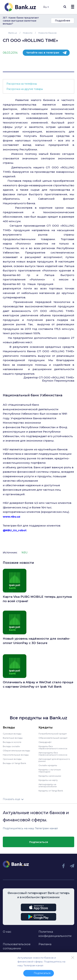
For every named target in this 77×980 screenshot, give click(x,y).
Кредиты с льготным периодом (50, 771)
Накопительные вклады (16, 755)
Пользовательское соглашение (17, 946)
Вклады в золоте (12, 742)
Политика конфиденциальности (53, 934)
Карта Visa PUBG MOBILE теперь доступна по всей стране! (37, 599)
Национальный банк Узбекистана (33, 395)
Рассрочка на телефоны (22, 84)
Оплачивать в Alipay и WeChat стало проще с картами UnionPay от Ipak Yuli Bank (38, 684)
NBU (24, 553)
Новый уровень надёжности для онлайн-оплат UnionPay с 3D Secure (36, 641)
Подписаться (39, 842)
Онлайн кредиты (48, 765)
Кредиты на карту (48, 780)
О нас (7, 932)
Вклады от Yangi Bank (14, 763)
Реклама (45, 944)
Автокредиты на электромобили (48, 785)
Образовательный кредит (53, 738)
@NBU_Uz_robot (15, 530)
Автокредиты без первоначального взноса (53, 754)
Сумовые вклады (12, 734)
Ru (46, 7)
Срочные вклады (12, 759)
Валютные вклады (13, 738)
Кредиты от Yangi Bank (51, 791)
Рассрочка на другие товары (25, 89)
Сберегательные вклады (16, 751)
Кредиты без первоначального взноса (53, 747)
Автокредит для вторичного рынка (54, 760)
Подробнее (63, 21)
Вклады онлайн (11, 746)
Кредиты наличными (50, 776)
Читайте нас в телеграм (43, 53)
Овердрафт (45, 742)
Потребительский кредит (53, 734)
